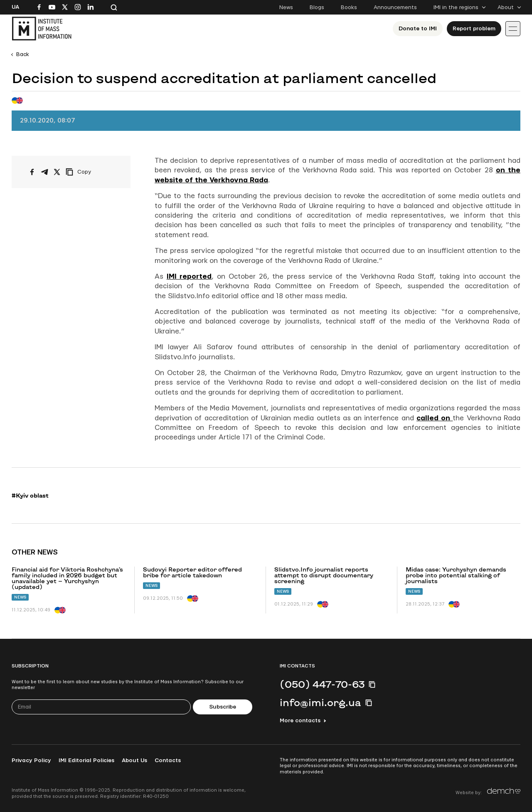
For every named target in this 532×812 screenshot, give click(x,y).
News (286, 7)
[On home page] (42, 29)
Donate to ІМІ (418, 29)
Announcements (395, 7)
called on (435, 418)
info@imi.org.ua (320, 702)
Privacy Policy (31, 760)
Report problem (474, 29)
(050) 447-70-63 (322, 684)
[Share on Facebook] (32, 172)
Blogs (317, 7)
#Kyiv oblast (30, 496)
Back (23, 54)
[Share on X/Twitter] (57, 172)
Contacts (168, 760)
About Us (134, 760)
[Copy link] (90, 172)
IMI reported (189, 276)
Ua (15, 7)
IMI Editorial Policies (86, 760)
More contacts (300, 721)
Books (349, 7)
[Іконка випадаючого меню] (513, 29)
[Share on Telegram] (44, 172)
